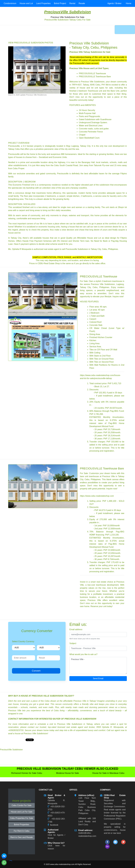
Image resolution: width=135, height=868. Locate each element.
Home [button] (129, 3)
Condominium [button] (10, 3)
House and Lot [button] (26, 3)
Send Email (98, 678)
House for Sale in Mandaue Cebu (108, 773)
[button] (13, 70)
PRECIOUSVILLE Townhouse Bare (95, 77)
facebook (54, 825)
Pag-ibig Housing (119, 241)
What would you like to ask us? (83, 654)
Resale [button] (82, 3)
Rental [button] (72, 3)
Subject (73, 643)
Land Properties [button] (43, 3)
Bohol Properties (22, 825)
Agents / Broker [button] (114, 3)
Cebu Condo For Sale (22, 805)
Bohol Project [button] (60, 3)
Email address (76, 629)
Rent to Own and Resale (22, 837)
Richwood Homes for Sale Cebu (27, 773)
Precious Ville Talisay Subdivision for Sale (90, 52)
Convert (36, 671)
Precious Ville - (98, 666)
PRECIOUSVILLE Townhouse (92, 73)
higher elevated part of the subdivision (92, 185)
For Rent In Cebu (22, 831)
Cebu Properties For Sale (22, 818)
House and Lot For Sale (22, 812)
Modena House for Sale (68, 773)
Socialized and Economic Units (53, 157)
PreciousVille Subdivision (67, 12)
